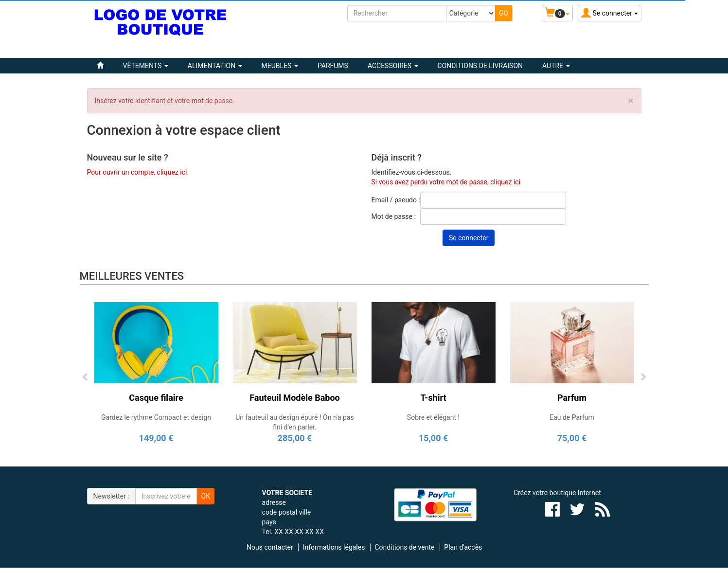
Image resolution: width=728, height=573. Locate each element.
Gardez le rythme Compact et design (156, 417)
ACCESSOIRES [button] (393, 66)
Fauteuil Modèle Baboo (294, 398)
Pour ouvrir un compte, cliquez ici (137, 172)
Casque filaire (156, 398)
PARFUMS (333, 66)
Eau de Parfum (572, 417)
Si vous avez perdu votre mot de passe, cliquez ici (446, 182)
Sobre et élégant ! (433, 417)
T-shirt (433, 398)
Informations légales (334, 547)
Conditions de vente (404, 547)
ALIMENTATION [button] (215, 66)
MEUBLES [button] (280, 66)
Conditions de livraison (480, 66)
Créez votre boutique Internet (557, 493)
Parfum (572, 398)
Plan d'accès (463, 547)
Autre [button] (556, 66)
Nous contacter (270, 547)
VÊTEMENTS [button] (146, 66)
